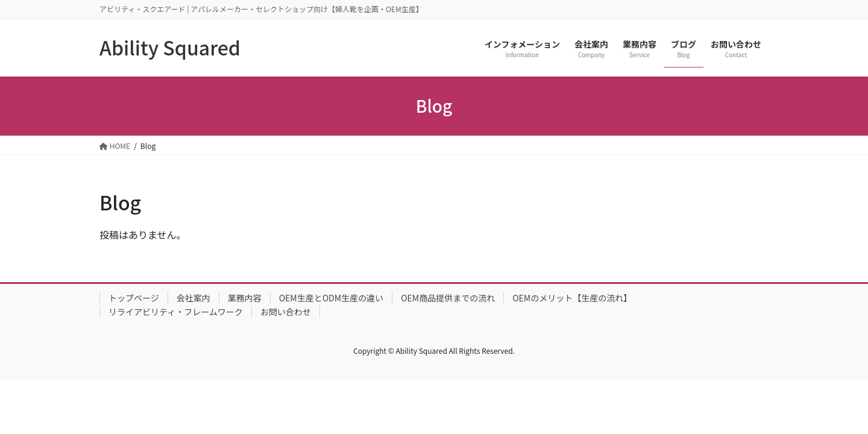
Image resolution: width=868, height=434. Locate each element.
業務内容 (245, 298)
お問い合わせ (286, 312)
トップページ (134, 298)
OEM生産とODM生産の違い (331, 298)
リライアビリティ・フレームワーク (176, 312)
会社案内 (193, 298)
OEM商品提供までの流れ (448, 298)
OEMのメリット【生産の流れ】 (572, 298)
